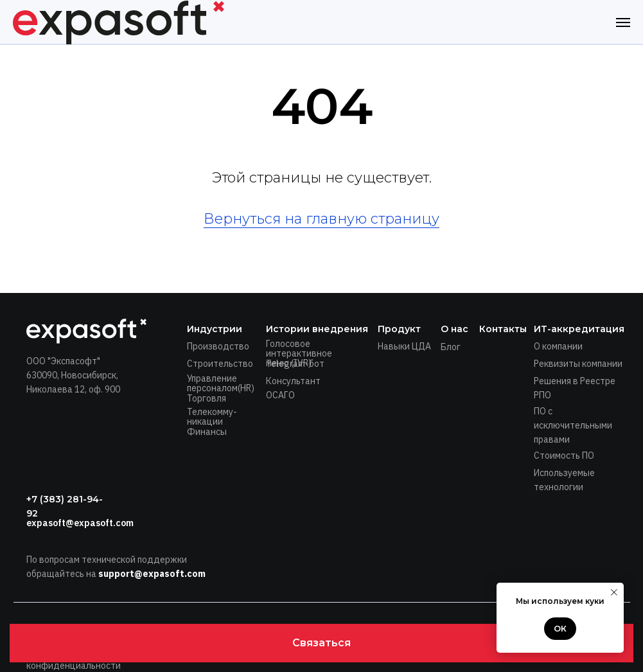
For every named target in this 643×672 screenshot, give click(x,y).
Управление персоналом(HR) (221, 383)
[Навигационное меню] (623, 22)
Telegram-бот (295, 364)
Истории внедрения (317, 329)
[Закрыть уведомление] (614, 592)
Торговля (207, 398)
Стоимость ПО (564, 455)
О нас (454, 329)
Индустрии (215, 329)
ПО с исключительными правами (573, 425)
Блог (451, 347)
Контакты (503, 329)
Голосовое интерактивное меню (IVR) (299, 353)
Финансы (207, 432)
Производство (218, 346)
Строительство (220, 364)
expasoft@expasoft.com (80, 523)
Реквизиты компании (578, 364)
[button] (321, 643)
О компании (558, 346)
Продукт (399, 329)
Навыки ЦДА (404, 346)
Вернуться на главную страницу (321, 219)
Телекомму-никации (212, 417)
